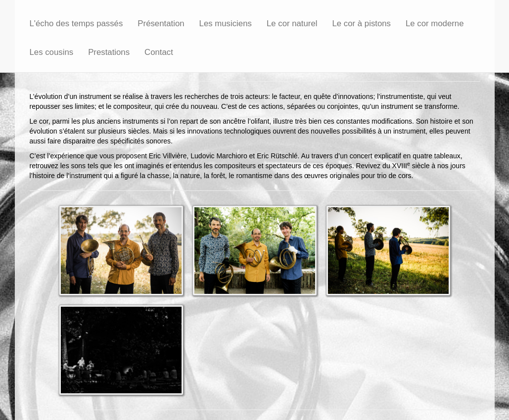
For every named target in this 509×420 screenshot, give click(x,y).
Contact (159, 52)
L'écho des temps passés (76, 23)
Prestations (109, 52)
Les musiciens (226, 23)
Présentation (161, 23)
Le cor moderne (435, 23)
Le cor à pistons (362, 23)
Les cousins (52, 52)
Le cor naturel (292, 23)
